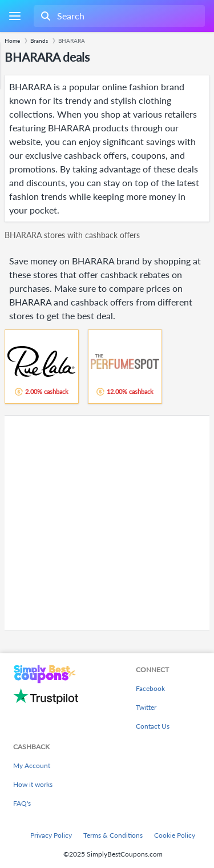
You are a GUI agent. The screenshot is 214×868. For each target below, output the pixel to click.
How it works (33, 784)
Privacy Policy (51, 835)
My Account (32, 765)
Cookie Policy (175, 835)
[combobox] (118, 16)
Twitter (146, 707)
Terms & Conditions (113, 835)
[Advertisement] (107, 523)
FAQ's (22, 803)
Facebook (150, 688)
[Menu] (15, 16)
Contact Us (153, 726)
